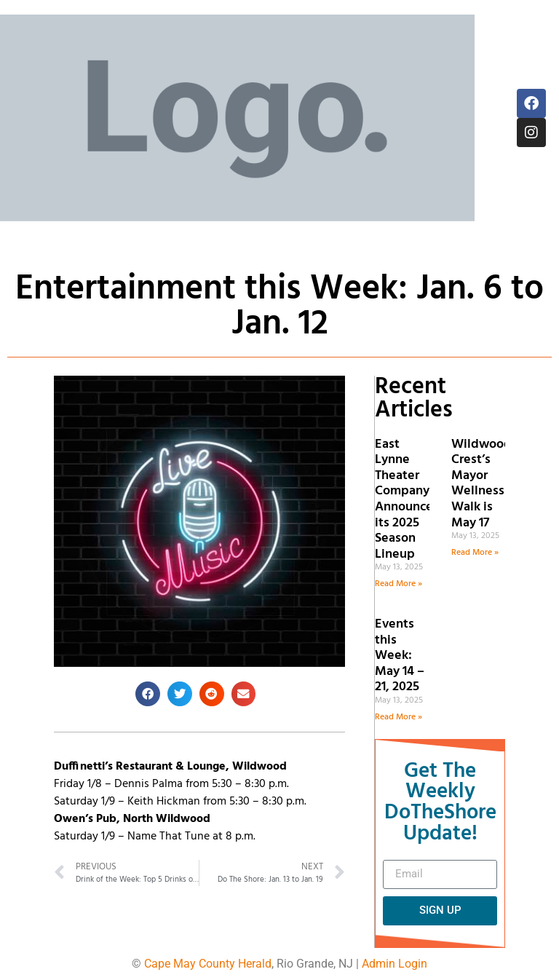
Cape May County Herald (208, 964)
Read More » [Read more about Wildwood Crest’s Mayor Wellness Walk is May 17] (475, 553)
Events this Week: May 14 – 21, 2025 (400, 656)
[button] (148, 694)
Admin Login (395, 964)
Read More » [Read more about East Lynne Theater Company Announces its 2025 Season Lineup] (399, 584)
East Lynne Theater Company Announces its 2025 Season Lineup (407, 499)
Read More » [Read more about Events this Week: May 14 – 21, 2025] (399, 717)
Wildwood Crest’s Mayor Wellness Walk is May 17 (481, 484)
